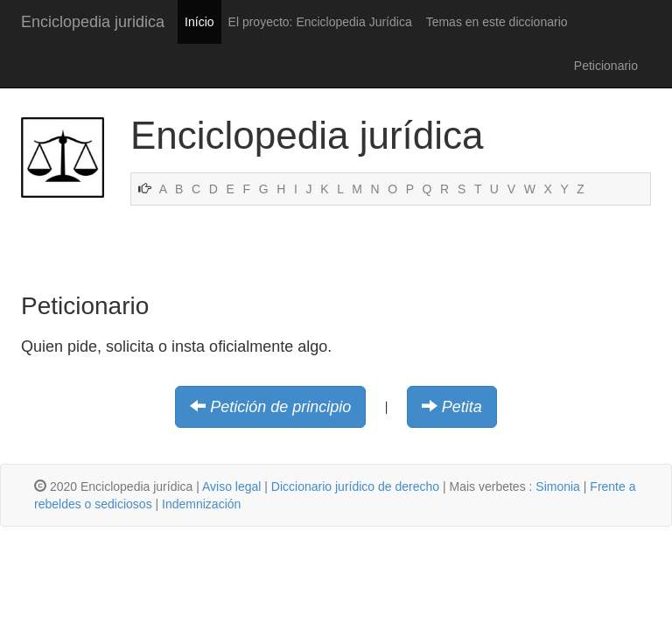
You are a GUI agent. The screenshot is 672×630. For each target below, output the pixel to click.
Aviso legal (231, 486)
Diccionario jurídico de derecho (355, 486)
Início (199, 22)
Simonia (558, 486)
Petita (462, 407)
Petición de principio (280, 407)
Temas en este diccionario (497, 22)
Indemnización (201, 504)
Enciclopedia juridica (93, 22)
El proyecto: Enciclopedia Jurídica (320, 22)
